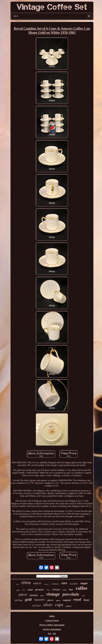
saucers (40, 600)
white (83, 596)
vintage (53, 594)
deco (24, 590)
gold (28, 599)
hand (30, 590)
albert (58, 601)
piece (23, 594)
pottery (69, 606)
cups (59, 605)
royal (77, 600)
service (37, 605)
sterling (18, 600)
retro (65, 590)
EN (50, 634)
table (17, 584)
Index (52, 616)
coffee (81, 588)
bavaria (34, 595)
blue (71, 590)
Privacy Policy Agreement (52, 625)
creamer (46, 584)
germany (39, 590)
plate (18, 590)
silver (48, 605)
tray (48, 590)
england (67, 600)
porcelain (71, 594)
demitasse (55, 584)
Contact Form (52, 620)
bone (86, 600)
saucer (37, 583)
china (26, 583)
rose (42, 596)
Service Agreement (52, 629)
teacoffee (74, 584)
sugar (84, 583)
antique (56, 589)
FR (54, 634)
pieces (50, 600)
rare (64, 583)
